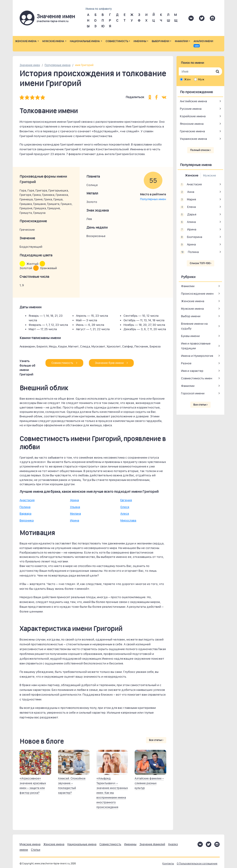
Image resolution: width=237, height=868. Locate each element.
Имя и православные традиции (196, 346)
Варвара (25, 513)
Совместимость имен (197, 378)
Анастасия (27, 500)
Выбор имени (160, 41)
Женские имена (26, 41)
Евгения (126, 500)
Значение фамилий (152, 844)
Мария (188, 199)
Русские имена (191, 109)
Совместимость (117, 41)
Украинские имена (193, 139)
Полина (25, 507)
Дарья (188, 214)
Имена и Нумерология (197, 356)
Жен (187, 79)
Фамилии (181, 41)
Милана (76, 513)
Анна (187, 192)
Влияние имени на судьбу (194, 326)
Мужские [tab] (210, 175)
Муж (201, 79)
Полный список (200, 150)
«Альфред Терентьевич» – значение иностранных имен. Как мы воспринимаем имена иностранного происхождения (112, 793)
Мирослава (128, 520)
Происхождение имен (197, 294)
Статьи (36, 850)
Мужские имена (53, 41)
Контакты (168, 864)
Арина (74, 500)
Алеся (125, 513)
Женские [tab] (192, 175)
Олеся (125, 507)
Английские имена (193, 101)
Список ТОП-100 (200, 263)
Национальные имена (85, 41)
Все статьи (156, 740)
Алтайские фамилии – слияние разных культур (149, 783)
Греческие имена (192, 131)
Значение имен (30, 65)
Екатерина (191, 237)
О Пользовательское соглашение (197, 864)
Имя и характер (192, 371)
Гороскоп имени (193, 393)
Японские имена (192, 124)
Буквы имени (190, 336)
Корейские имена (193, 116)
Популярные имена (58, 65)
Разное (186, 363)
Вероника (27, 520)
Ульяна (75, 507)
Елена (188, 207)
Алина (188, 222)
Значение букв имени (111, 363)
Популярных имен (153, 199)
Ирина (75, 520)
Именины (140, 41)
